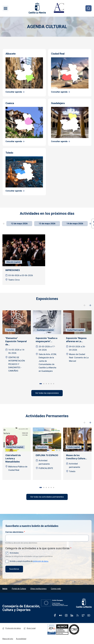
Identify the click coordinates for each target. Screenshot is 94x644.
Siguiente (90, 305)
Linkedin (72, 615)
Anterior (85, 305)
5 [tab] (51, 384)
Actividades (14, 553)
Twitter (83, 615)
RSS (77, 615)
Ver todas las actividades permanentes (47, 497)
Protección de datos (13, 628)
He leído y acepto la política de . (29, 561)
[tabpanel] (17, 343)
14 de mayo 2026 (75, 224)
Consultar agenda (14, 92)
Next (90, 224)
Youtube (89, 615)
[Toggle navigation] (6, 8)
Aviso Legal (31, 628)
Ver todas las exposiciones (47, 393)
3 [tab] (46, 384)
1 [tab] (41, 384)
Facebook (55, 615)
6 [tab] (54, 384)
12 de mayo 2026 (19, 224)
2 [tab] (44, 384)
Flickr (61, 615)
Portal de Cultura (19, 589)
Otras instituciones (38, 589)
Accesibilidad (21, 639)
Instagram (66, 615)
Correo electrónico (14, 532)
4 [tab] (49, 384)
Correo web (56, 589)
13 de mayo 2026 (47, 224)
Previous (4, 224)
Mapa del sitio (8, 639)
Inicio (5, 589)
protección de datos (41, 561)
